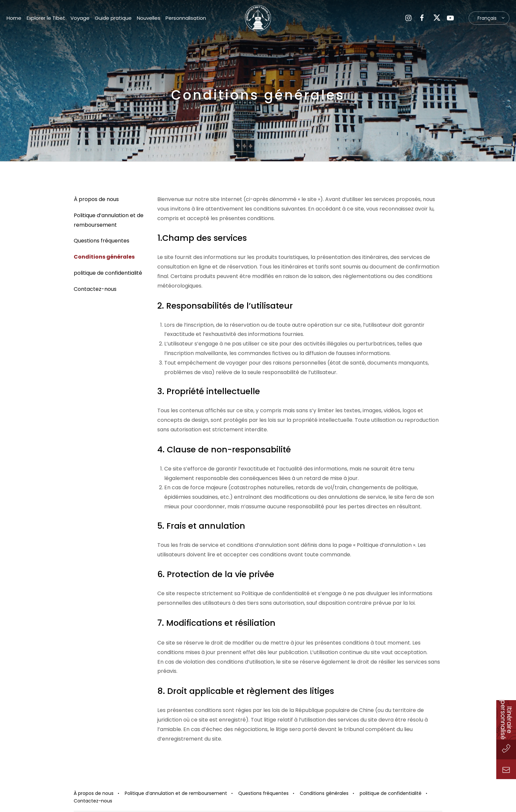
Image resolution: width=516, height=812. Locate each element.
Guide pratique (113, 18)
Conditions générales (104, 257)
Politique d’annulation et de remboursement (176, 793)
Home (14, 18)
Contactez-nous (95, 289)
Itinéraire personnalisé (506, 720)
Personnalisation (186, 18)
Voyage (80, 18)
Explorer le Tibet (46, 18)
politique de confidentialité (108, 273)
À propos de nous (96, 199)
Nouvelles (149, 18)
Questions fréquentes (102, 241)
